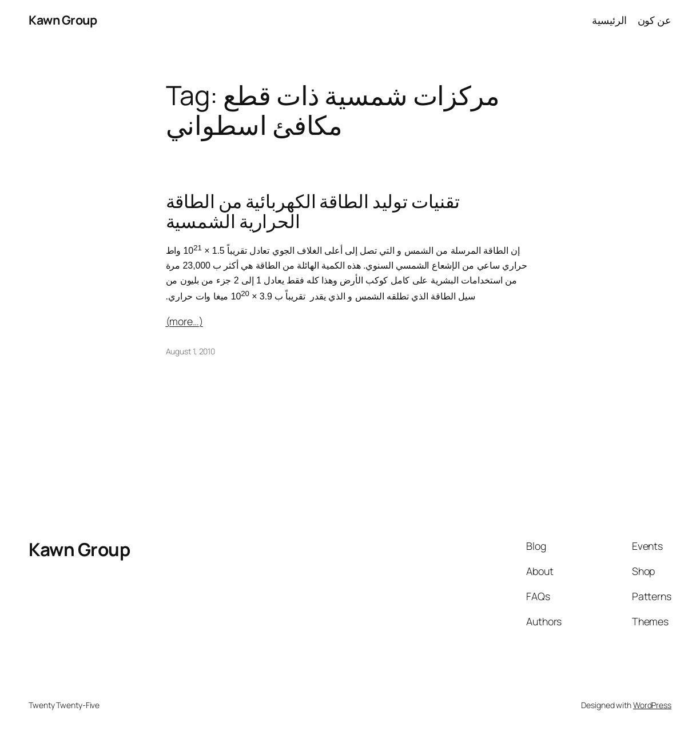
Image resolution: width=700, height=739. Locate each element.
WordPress (652, 705)
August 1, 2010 (191, 351)
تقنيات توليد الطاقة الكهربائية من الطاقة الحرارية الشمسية (313, 211)
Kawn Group (63, 20)
